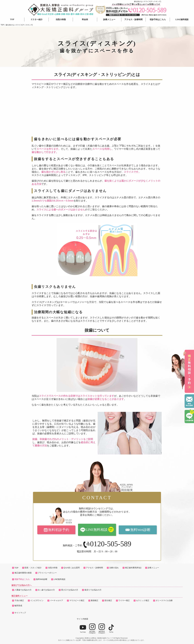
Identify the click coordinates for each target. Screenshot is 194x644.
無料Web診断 (140, 530)
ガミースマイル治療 (164, 600)
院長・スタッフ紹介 (33, 568)
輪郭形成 (18, 606)
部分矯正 (108, 600)
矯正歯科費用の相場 (23, 573)
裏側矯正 (95, 600)
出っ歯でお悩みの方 (46, 590)
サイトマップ (20, 613)
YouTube (83, 628)
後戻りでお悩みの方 (93, 590)
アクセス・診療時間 (133, 19)
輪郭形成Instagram (102, 628)
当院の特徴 (61, 19)
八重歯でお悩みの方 (23, 590)
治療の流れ (114, 568)
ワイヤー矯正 (124, 600)
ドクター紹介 (37, 19)
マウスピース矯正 (77, 600)
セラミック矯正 (143, 600)
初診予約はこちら (158, 19)
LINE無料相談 (182, 19)
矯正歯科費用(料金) (133, 568)
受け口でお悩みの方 (70, 590)
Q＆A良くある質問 (72, 568)
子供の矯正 (19, 600)
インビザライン (37, 600)
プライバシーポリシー (47, 573)
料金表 (85, 19)
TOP (12, 19)
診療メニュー (109, 19)
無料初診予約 (59, 530)
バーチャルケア (56, 600)
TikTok (111, 628)
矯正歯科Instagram (92, 628)
